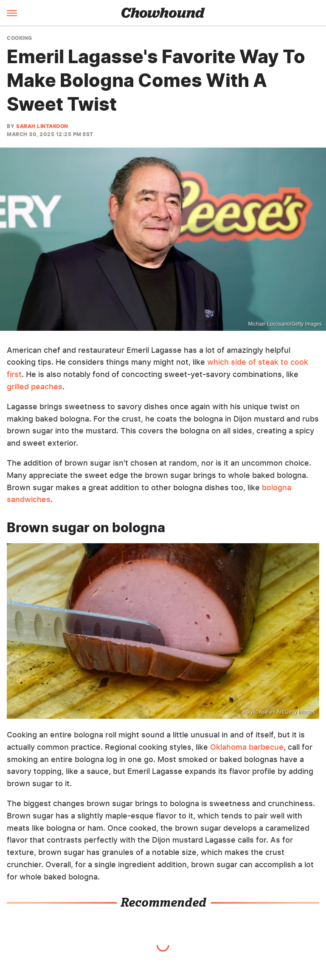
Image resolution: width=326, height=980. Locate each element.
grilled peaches (35, 387)
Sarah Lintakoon (42, 126)
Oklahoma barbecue (247, 747)
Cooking (20, 38)
